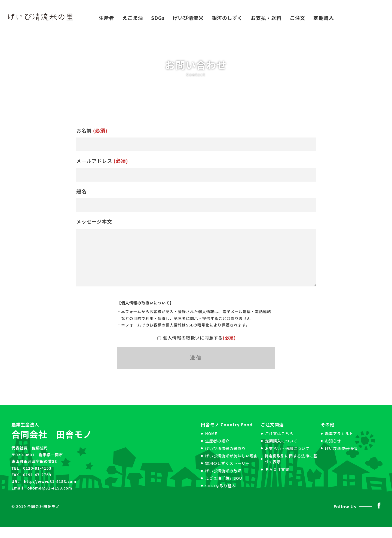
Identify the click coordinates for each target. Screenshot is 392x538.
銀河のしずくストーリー (227, 474)
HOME (211, 444)
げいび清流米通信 (341, 459)
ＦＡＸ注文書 (277, 480)
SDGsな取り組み (220, 497)
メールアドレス (196, 169)
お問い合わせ (363, 18)
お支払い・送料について (287, 459)
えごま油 (133, 18)
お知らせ (333, 452)
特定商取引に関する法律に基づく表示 (291, 470)
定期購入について (281, 452)
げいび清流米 (188, 18)
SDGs (158, 18)
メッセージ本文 (196, 258)
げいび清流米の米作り (225, 459)
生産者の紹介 (217, 452)
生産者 (107, 18)
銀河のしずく (227, 18)
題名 (196, 200)
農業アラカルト (339, 444)
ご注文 (298, 18)
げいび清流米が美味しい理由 (231, 467)
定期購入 (324, 18)
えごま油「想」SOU (223, 489)
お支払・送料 (266, 18)
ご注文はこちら (279, 444)
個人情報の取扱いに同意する (196, 349)
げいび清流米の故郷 (223, 482)
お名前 (196, 139)
